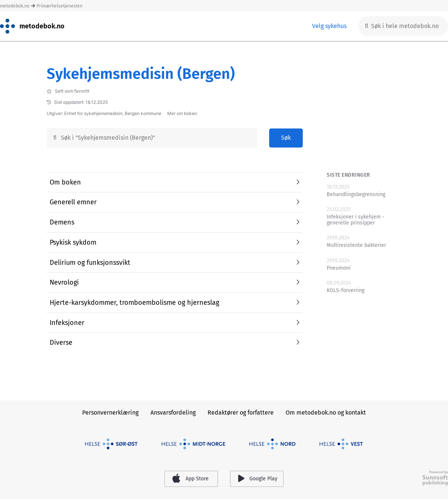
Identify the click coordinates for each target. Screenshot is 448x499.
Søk (286, 138)
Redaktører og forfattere (241, 413)
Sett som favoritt (68, 91)
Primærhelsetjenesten (60, 6)
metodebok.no (15, 6)
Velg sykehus (329, 26)
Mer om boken (182, 114)
